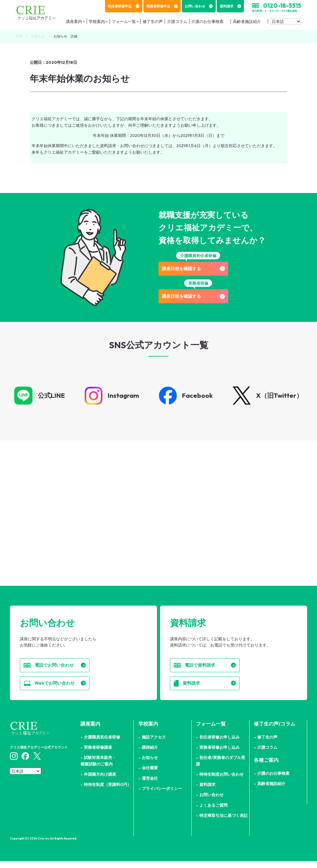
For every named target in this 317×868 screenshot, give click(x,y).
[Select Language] (286, 23)
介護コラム (267, 754)
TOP (19, 36)
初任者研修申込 (124, 6)
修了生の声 (267, 744)
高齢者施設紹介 (245, 23)
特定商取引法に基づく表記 (224, 822)
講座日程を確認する (198, 269)
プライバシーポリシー (162, 795)
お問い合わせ (199, 6)
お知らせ (38, 36)
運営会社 (150, 785)
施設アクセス (154, 744)
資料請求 (230, 6)
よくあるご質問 (213, 812)
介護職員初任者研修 (102, 744)
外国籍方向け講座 (100, 781)
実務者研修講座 (98, 754)
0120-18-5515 (282, 6)
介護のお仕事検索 (206, 23)
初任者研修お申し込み (219, 744)
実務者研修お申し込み (219, 754)
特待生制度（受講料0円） (108, 791)
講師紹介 (150, 754)
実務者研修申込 (162, 6)
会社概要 (150, 775)
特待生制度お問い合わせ (221, 781)
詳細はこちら (78, 536)
